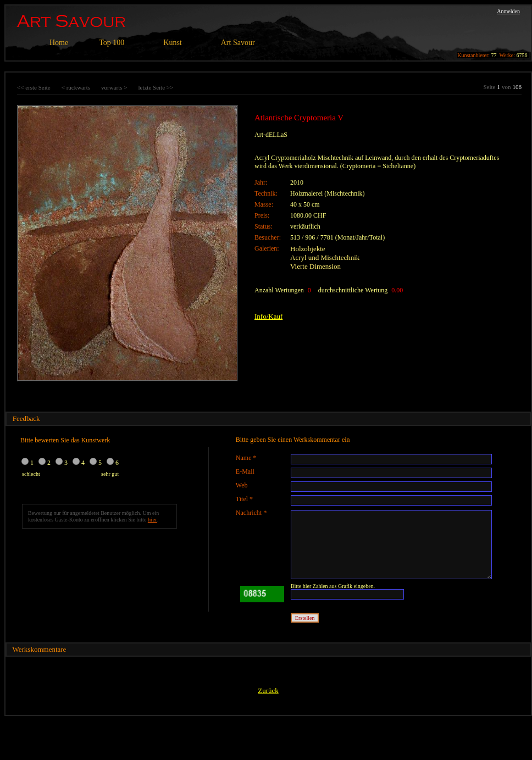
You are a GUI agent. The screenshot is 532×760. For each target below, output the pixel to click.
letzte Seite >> (156, 87)
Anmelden (508, 11)
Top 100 (112, 43)
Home (59, 43)
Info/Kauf (268, 316)
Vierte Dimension (315, 266)
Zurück (268, 690)
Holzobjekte (308, 249)
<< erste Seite (34, 87)
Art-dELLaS (271, 135)
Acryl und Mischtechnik (325, 257)
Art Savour (238, 43)
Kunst (172, 43)
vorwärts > (114, 87)
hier (153, 519)
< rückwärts (76, 87)
